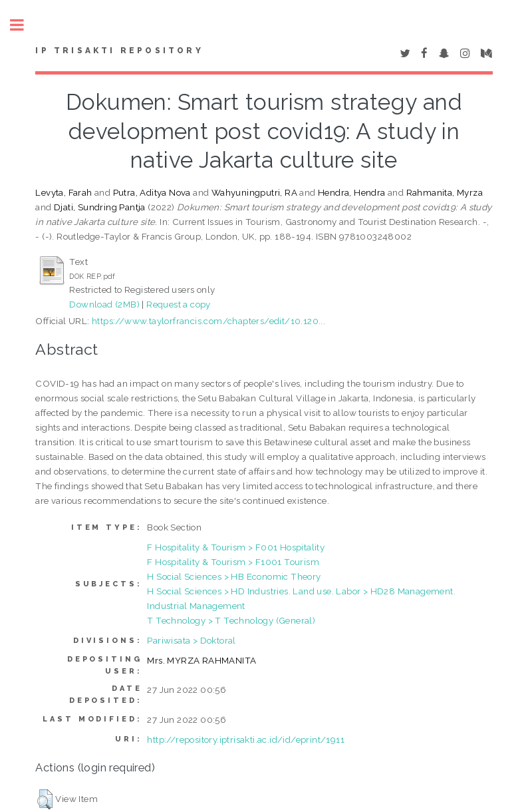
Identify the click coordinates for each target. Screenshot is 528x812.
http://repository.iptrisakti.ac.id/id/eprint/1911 (246, 739)
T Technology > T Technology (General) (231, 620)
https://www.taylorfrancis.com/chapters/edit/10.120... (208, 321)
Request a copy (179, 304)
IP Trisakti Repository (119, 51)
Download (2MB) (104, 304)
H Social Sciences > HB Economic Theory (234, 576)
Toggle (24, 25)
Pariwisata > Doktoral (191, 640)
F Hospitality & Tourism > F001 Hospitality (236, 547)
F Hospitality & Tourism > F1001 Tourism (233, 562)
